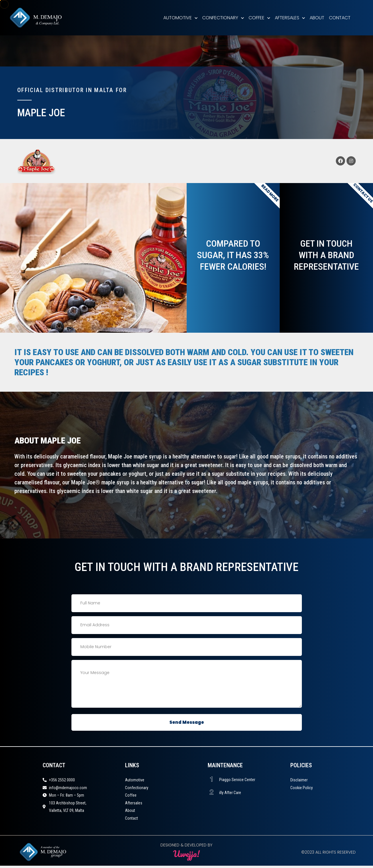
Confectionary (223, 18)
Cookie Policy (302, 788)
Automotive (180, 18)
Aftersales (290, 18)
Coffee (259, 18)
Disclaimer (299, 780)
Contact (340, 18)
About (317, 18)
